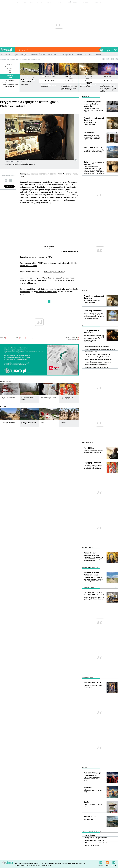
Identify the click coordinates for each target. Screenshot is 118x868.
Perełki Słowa (90, 448)
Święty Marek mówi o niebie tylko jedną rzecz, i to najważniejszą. (94, 151)
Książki (87, 802)
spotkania (50, 2)
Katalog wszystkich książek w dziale (93, 806)
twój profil (109, 50)
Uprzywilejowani (91, 835)
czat (32, 2)
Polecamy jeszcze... (88, 443)
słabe (17, 338)
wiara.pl (8, 50)
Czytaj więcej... (29, 93)
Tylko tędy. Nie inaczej (93, 311)
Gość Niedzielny (73, 2)
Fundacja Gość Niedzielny (63, 863)
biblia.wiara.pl (32, 283)
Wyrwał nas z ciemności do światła (88, 82)
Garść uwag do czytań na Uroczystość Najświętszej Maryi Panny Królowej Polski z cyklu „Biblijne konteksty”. (93, 558)
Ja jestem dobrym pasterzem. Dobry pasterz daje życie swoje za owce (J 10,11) (10, 85)
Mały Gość (86, 2)
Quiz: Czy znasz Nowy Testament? (96, 365)
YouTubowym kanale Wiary (54, 272)
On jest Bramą (90, 133)
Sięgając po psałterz (92, 463)
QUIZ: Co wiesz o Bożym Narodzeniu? (97, 367)
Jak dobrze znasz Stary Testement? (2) (97, 357)
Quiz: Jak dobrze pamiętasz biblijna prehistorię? (100, 349)
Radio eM (61, 2)
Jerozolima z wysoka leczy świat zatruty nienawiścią (92, 104)
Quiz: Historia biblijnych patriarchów (97, 347)
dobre (28, 338)
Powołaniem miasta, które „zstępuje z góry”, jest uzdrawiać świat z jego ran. (94, 110)
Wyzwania (85, 291)
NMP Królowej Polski (49, 81)
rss (108, 59)
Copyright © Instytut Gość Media (24, 866)
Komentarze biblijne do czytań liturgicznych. (93, 686)
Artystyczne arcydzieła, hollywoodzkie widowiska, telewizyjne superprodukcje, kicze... (92, 778)
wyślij (6, 180)
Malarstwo (88, 787)
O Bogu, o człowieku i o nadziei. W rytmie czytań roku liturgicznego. (94, 598)
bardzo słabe (10, 338)
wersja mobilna (99, 2)
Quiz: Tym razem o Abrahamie (91, 332)
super (33, 338)
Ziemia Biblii (4, 407)
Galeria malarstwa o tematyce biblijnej (93, 791)
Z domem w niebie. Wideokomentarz (92, 574)
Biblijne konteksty (69, 77)
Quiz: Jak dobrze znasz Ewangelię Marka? (98, 360)
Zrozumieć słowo (49, 77)
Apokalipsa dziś (108, 81)
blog (24, 2)
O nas (16, 863)
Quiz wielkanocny (91, 352)
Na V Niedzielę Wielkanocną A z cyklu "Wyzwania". (93, 124)
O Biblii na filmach (89, 819)
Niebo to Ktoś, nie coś (93, 147)
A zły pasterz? (25, 84)
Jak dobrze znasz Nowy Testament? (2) (98, 354)
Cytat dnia (10, 81)
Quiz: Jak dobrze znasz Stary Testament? (98, 362)
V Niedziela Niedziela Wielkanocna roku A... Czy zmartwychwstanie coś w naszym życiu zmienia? (94, 579)
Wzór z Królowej (69, 81)
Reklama (52, 863)
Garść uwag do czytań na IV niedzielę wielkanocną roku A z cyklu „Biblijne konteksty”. (92, 137)
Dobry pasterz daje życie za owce (28, 81)
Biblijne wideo (90, 817)
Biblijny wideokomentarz (90, 567)
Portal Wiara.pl (49, 246)
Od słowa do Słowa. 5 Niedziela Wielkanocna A (94, 594)
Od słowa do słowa (88, 587)
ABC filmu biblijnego (92, 773)
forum (16, 2)
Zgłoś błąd (114, 862)
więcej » (10, 88)
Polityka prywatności (78, 863)
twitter (117, 59)
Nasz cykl (108, 77)
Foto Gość (45, 863)
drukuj (10, 180)
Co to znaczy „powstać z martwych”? (94, 163)
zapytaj (40, 2)
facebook (112, 59)
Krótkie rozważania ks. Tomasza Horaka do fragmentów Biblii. (93, 452)
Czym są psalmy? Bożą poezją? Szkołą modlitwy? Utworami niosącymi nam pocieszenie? (93, 467)
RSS (107, 862)
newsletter (101, 862)
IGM (21, 863)
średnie (22, 338)
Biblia (24, 50)
